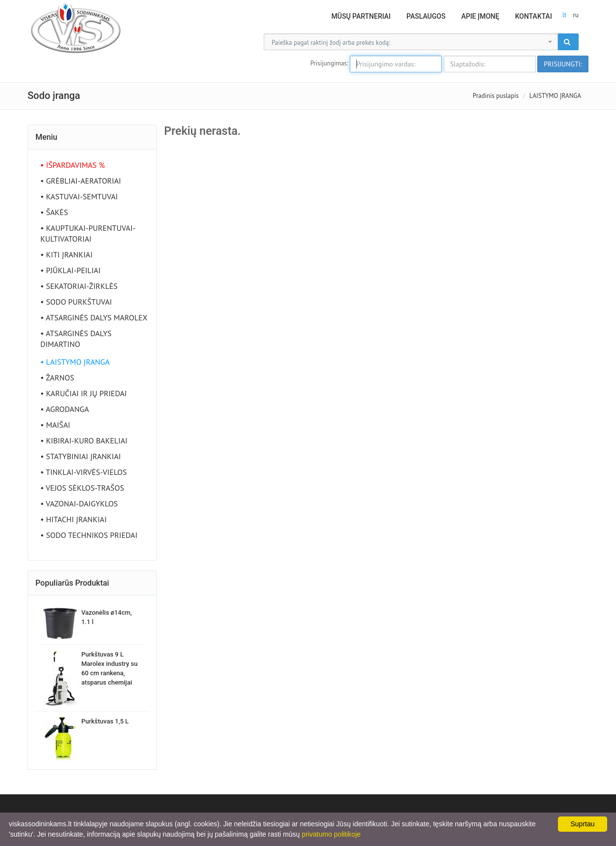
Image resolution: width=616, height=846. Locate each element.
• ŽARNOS (57, 377)
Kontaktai (534, 16)
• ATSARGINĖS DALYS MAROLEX (94, 317)
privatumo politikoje (331, 834)
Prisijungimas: (329, 63)
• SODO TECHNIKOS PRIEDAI (89, 535)
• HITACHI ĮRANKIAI (74, 519)
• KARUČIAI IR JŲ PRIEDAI (84, 393)
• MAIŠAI (55, 425)
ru (576, 15)
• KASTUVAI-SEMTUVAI (79, 196)
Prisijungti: (563, 64)
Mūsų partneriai (361, 16)
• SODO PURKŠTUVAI (76, 302)
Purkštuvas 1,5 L (105, 721)
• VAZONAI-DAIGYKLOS (79, 503)
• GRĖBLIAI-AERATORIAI (81, 181)
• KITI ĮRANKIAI (66, 254)
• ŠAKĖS (54, 212)
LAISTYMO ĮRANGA (555, 96)
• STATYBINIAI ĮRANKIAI (81, 456)
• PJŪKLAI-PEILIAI (71, 270)
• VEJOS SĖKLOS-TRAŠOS (82, 488)
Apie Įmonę (480, 16)
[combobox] (411, 42)
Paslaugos (426, 16)
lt (564, 15)
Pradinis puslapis (496, 96)
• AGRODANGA (65, 409)
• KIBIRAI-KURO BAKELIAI (84, 440)
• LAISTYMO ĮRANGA (75, 362)
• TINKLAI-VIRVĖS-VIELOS (84, 472)
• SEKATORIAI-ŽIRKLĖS (79, 286)
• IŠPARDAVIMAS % (73, 165)
